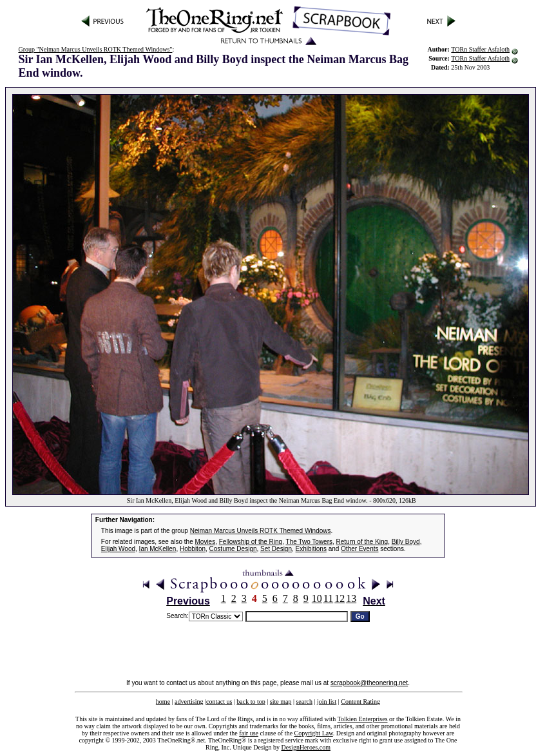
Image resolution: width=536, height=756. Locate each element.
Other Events (359, 549)
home (163, 702)
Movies (206, 542)
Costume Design (233, 549)
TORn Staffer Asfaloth (480, 49)
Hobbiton (193, 549)
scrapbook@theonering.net (369, 683)
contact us (219, 702)
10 (317, 598)
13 (351, 598)
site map (281, 702)
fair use (249, 733)
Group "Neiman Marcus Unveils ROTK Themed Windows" (95, 49)
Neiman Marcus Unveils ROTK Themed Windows (261, 531)
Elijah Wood (118, 549)
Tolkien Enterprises (363, 719)
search (304, 702)
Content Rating (360, 702)
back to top (251, 702)
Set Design (276, 549)
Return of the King (362, 542)
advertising (189, 702)
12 (340, 598)
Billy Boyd (406, 542)
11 (328, 598)
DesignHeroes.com (306, 747)
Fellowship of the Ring (251, 542)
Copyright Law (314, 733)
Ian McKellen (158, 549)
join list (327, 702)
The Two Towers (309, 542)
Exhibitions (311, 549)
